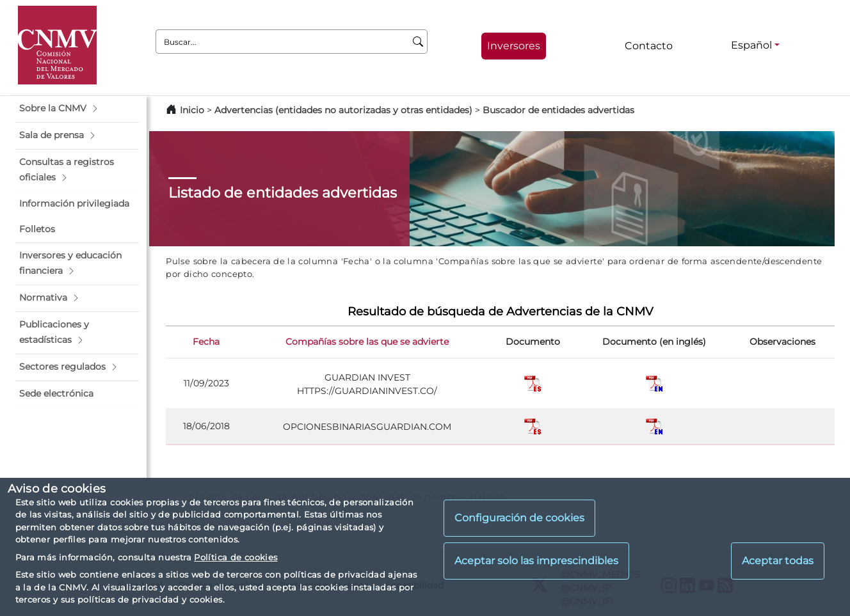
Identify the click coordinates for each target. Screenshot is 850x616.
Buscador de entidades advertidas (558, 110)
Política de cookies (236, 557)
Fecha (206, 342)
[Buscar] (418, 42)
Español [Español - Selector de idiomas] (751, 45)
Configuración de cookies (519, 518)
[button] (77, 109)
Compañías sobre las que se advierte (367, 342)
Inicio (192, 110)
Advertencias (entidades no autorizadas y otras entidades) (345, 110)
